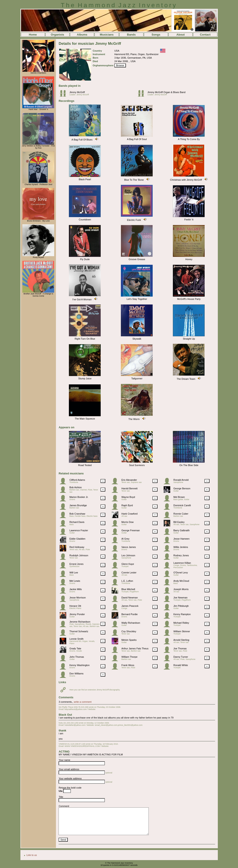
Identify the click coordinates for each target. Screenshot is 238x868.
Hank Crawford (129, 514)
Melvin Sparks (129, 640)
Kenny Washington (79, 665)
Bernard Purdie (129, 614)
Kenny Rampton (182, 614)
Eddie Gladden (77, 539)
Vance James (129, 547)
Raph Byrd (127, 505)
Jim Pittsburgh (181, 606)
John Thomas (77, 657)
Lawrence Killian (182, 563)
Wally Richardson (131, 623)
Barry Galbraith (181, 530)
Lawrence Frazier (79, 530)
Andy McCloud (181, 581)
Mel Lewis (75, 581)
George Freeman (131, 530)
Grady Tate (75, 648)
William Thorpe (129, 657)
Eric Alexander (129, 480)
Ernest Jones (76, 564)
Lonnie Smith (76, 639)
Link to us (32, 855)
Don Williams (76, 674)
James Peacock (130, 606)
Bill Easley (179, 522)
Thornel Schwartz (79, 631)
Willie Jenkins (181, 547)
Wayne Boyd (128, 497)
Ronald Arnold (181, 480)
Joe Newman (180, 598)
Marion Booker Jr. (79, 497)
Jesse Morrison (78, 598)
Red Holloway (77, 547)
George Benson (182, 488)
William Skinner (182, 631)
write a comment (83, 702)
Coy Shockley (129, 631)
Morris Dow (127, 522)
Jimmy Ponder (77, 614)
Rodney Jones (181, 555)
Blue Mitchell (128, 589)
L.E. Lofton (127, 581)
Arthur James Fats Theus (135, 648)
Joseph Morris (181, 589)
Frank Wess (128, 665)
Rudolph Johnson (79, 555)
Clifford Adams (77, 480)
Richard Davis (77, 522)
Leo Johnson (128, 555)
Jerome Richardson (80, 622)
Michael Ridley (181, 623)
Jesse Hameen (181, 539)
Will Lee (74, 573)
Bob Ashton (75, 487)
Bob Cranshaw (77, 514)
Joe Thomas (180, 648)
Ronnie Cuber (181, 514)
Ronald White (181, 665)
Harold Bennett (129, 488)
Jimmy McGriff (77, 92)
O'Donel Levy (181, 573)
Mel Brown (179, 497)
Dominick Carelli (182, 505)
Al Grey (125, 539)
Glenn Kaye (128, 564)
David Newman (130, 598)
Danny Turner (181, 657)
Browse (120, 65)
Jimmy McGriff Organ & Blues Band (166, 92)
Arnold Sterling (181, 640)
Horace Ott (75, 606)
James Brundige (78, 505)
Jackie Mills (75, 589)
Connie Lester (129, 573)
